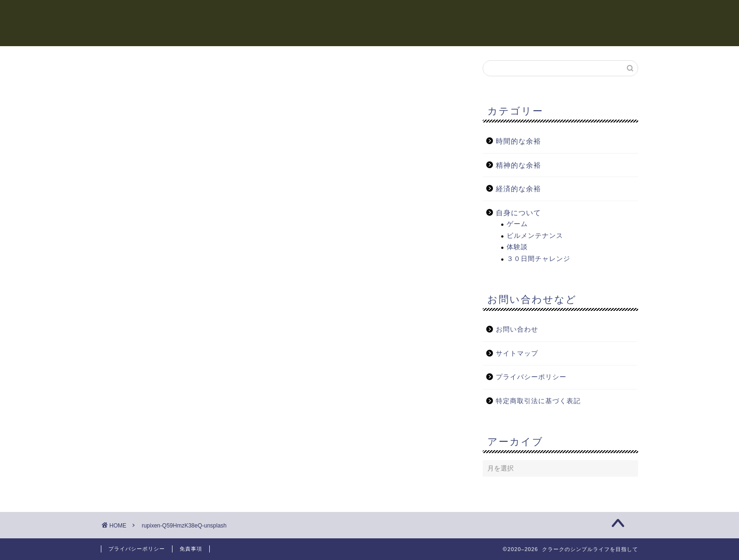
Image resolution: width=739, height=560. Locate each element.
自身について (587, 15)
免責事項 (191, 549)
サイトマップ (517, 354)
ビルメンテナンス (535, 236)
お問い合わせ (517, 330)
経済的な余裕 (518, 15)
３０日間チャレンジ (538, 259)
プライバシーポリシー (531, 377)
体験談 (517, 248)
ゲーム (517, 224)
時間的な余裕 (381, 15)
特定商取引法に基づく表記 (538, 402)
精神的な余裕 (450, 15)
